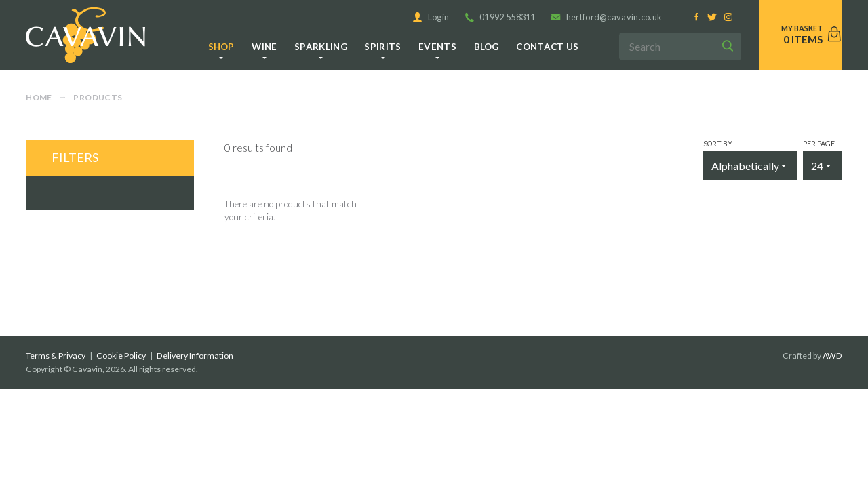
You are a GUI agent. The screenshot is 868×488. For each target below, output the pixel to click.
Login (431, 17)
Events (437, 47)
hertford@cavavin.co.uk (606, 17)
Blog (487, 47)
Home (39, 97)
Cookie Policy (121, 355)
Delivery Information (195, 355)
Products (98, 97)
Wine (264, 47)
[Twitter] (712, 17)
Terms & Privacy (56, 355)
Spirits (382, 47)
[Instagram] (728, 17)
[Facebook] (697, 17)
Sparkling (321, 47)
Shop (221, 47)
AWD (832, 355)
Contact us (547, 47)
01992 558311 (500, 17)
